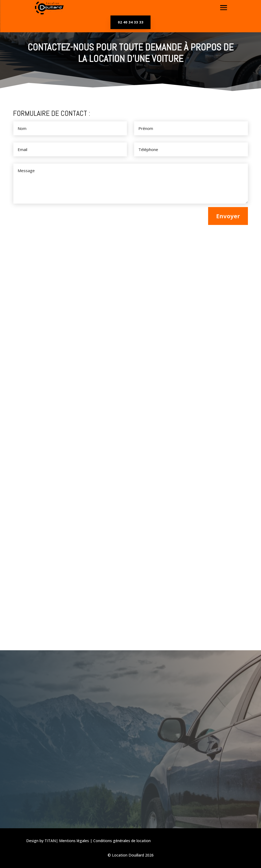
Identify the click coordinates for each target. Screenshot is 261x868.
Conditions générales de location (122, 841)
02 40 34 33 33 (131, 22)
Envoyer (228, 216)
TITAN (50, 841)
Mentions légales (74, 841)
